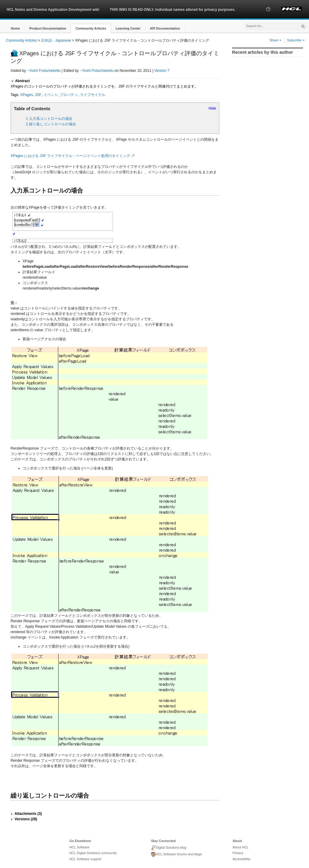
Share (276, 40)
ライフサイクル (93, 95)
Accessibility (242, 859)
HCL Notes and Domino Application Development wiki (53, 10)
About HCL (241, 847)
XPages (27, 95)
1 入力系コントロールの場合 (49, 119)
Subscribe (296, 40)
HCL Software (80, 847)
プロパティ (69, 95)
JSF (38, 95)
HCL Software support (85, 859)
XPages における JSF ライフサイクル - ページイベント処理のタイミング (73, 156)
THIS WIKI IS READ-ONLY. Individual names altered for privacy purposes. (173, 10)
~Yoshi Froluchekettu (44, 71)
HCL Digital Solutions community (93, 853)
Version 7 (162, 71)
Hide (212, 108)
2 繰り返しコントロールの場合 (51, 124)
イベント (51, 95)
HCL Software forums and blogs (176, 854)
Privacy (238, 853)
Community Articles (22, 40)
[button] (268, 15)
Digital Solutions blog (169, 848)
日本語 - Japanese (56, 40)
